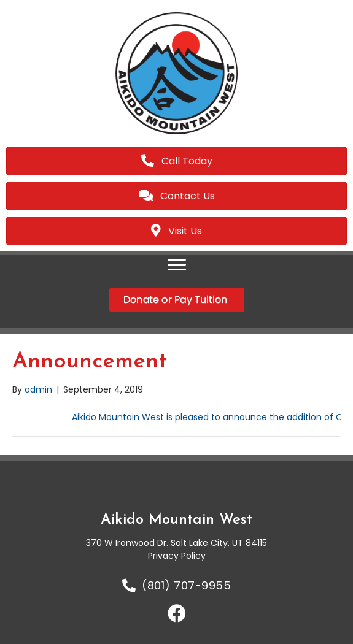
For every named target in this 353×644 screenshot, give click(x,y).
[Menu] (177, 265)
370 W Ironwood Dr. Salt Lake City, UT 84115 (177, 543)
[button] (177, 613)
